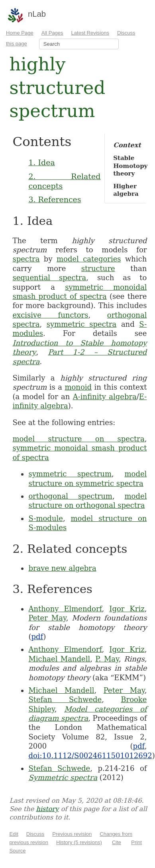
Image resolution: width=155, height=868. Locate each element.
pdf (37, 637)
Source (17, 851)
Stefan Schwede (65, 699)
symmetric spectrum (70, 474)
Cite (117, 842)
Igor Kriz (127, 609)
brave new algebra (62, 568)
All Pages (52, 33)
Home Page (20, 33)
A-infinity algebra (105, 397)
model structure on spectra (78, 439)
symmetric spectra (82, 324)
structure (98, 268)
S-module (46, 518)
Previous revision (72, 834)
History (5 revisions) (79, 842)
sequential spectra (49, 278)
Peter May (47, 618)
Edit (14, 834)
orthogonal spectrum (70, 496)
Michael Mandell (59, 659)
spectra (26, 259)
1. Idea (41, 162)
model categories (89, 259)
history (47, 809)
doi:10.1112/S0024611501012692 (90, 756)
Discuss (35, 834)
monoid (78, 387)
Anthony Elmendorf (65, 609)
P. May (107, 659)
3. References (55, 199)
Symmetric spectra (63, 777)
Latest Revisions (90, 33)
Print (136, 842)
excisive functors (50, 315)
